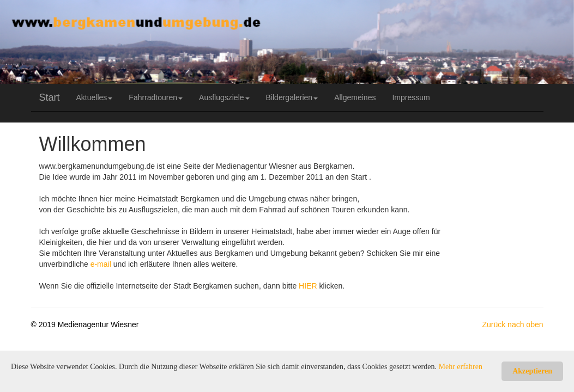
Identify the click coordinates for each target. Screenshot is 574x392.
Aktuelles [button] (95, 97)
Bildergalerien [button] (292, 97)
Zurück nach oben (512, 324)
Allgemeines (355, 97)
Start (50, 97)
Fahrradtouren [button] (156, 97)
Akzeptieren (532, 371)
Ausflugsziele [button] (224, 97)
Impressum (411, 97)
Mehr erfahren (461, 367)
